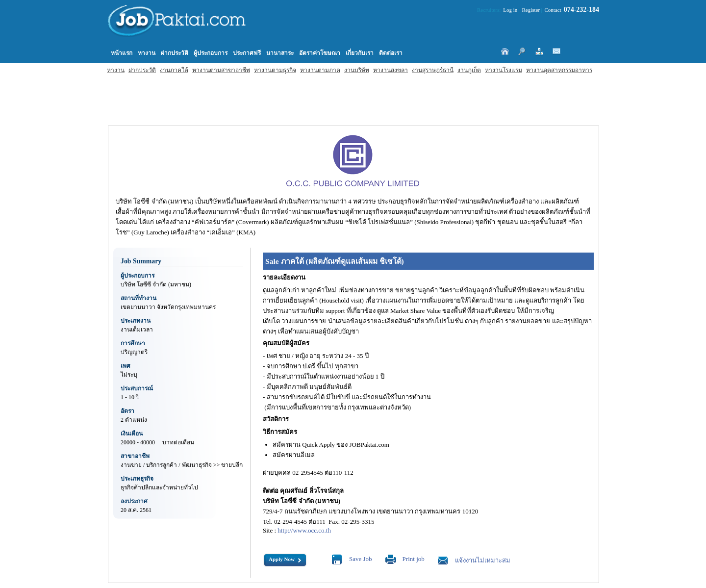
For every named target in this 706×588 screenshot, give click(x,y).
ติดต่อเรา (391, 53)
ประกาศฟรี (247, 53)
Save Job (361, 559)
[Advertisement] (279, 96)
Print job (414, 559)
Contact (553, 10)
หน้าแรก (122, 53)
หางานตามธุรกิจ (275, 70)
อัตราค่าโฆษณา (320, 53)
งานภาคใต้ (174, 70)
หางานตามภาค (320, 70)
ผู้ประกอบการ (211, 53)
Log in (510, 10)
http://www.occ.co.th (304, 530)
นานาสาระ (280, 53)
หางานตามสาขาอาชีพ (221, 70)
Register (531, 10)
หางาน (116, 70)
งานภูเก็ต (469, 70)
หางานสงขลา (391, 70)
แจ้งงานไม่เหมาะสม (483, 560)
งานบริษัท (357, 70)
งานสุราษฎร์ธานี (433, 70)
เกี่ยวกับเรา (360, 53)
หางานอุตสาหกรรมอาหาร (559, 70)
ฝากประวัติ (142, 70)
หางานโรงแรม (504, 70)
